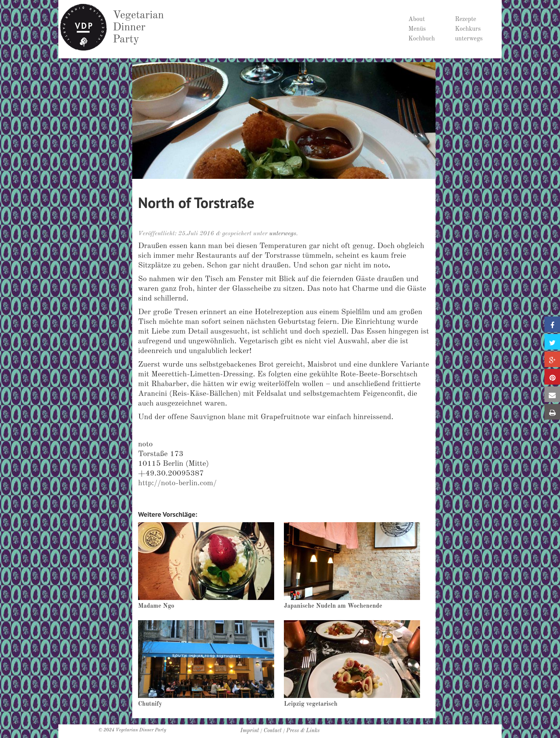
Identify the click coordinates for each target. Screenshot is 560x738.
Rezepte (465, 19)
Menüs (417, 29)
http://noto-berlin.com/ (177, 483)
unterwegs (469, 39)
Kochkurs (468, 29)
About (417, 19)
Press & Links (303, 731)
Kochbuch (422, 39)
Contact (273, 731)
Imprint (250, 731)
